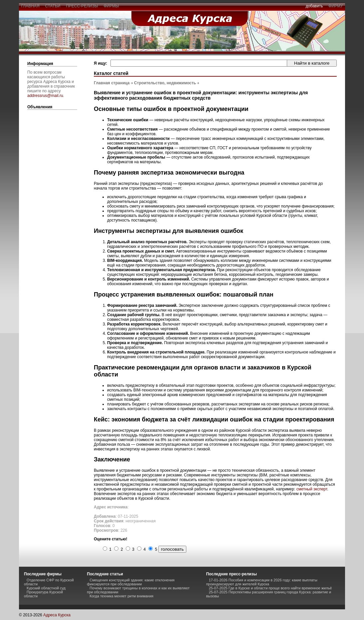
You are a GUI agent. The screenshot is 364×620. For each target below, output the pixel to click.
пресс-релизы (82, 6)
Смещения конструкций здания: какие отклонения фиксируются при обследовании (131, 582)
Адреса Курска (57, 615)
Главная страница (112, 83)
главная (30, 6)
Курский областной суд (46, 588)
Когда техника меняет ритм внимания (121, 596)
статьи (53, 6)
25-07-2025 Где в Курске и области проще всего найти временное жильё (270, 588)
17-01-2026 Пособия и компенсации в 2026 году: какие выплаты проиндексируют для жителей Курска (262, 582)
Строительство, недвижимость (165, 83)
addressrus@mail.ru (45, 96)
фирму (336, 6)
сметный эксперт (312, 489)
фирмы (111, 6)
